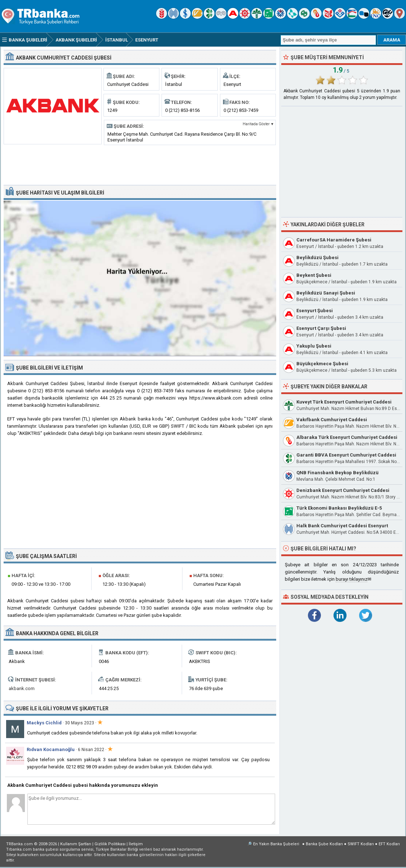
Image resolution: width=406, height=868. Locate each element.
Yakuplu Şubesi (314, 346)
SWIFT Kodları (361, 844)
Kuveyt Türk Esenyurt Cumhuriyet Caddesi (344, 402)
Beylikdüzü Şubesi (317, 258)
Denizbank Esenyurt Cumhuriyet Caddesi (343, 490)
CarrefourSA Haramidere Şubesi (334, 240)
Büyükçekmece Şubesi (322, 364)
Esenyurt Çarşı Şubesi (321, 328)
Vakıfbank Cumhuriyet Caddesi (332, 420)
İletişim (136, 844)
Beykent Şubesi (314, 275)
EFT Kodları (389, 844)
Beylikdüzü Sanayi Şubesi (326, 293)
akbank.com (22, 688)
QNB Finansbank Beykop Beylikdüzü (337, 473)
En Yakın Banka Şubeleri (276, 844)
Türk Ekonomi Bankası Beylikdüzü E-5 (339, 508)
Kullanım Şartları (76, 844)
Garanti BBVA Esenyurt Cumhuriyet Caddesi (346, 455)
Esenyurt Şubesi (315, 311)
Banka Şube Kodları (324, 844)
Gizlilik (110, 844)
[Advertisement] (140, 164)
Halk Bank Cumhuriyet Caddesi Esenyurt (342, 526)
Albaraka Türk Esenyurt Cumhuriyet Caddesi (347, 437)
